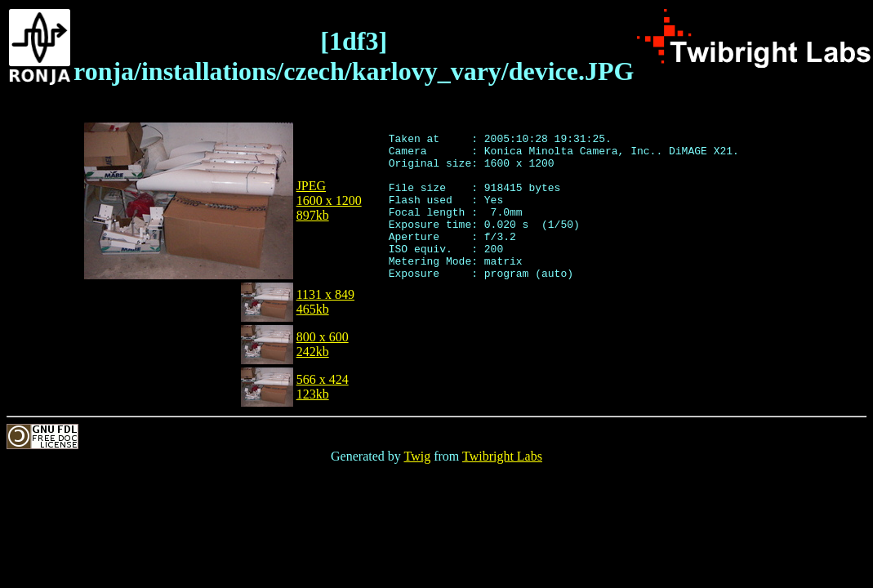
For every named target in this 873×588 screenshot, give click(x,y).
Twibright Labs (502, 456)
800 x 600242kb (323, 344)
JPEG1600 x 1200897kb (329, 200)
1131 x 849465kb (325, 302)
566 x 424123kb (323, 387)
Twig (418, 456)
